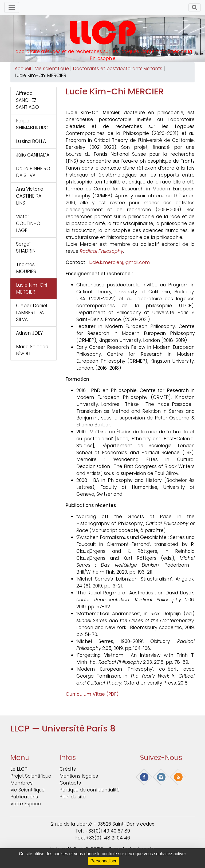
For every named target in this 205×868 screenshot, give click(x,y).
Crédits (68, 769)
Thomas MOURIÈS (26, 268)
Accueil (23, 69)
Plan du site (73, 797)
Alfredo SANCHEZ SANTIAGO (27, 100)
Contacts (70, 783)
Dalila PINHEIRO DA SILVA (33, 172)
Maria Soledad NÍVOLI (32, 350)
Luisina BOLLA (31, 141)
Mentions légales (79, 776)
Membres (21, 783)
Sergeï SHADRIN (26, 247)
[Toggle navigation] (12, 7)
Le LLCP (19, 769)
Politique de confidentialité (90, 790)
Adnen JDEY (29, 333)
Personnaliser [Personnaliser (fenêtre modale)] (104, 861)
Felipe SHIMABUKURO (32, 124)
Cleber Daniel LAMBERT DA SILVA (31, 313)
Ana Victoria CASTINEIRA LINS (30, 196)
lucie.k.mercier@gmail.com (119, 262)
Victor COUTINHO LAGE (28, 223)
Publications (24, 797)
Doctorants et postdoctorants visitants (118, 69)
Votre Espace (26, 804)
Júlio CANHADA (33, 155)
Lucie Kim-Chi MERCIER (31, 289)
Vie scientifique (52, 69)
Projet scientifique (31, 776)
